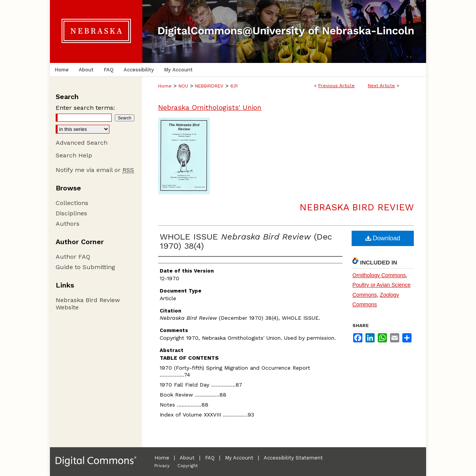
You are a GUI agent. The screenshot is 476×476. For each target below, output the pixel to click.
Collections (72, 203)
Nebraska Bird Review (357, 207)
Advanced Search (82, 143)
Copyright (188, 466)
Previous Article (336, 86)
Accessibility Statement (293, 458)
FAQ (210, 458)
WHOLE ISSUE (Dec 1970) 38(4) (246, 241)
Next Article (381, 86)
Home (165, 86)
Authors (68, 224)
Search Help (74, 155)
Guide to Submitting (85, 267)
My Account (239, 458)
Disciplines (71, 213)
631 (234, 86)
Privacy (162, 466)
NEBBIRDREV (209, 86)
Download (383, 238)
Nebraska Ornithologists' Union (210, 107)
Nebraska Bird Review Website (88, 304)
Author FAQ (73, 257)
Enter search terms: (85, 108)
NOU (183, 86)
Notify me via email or (95, 170)
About (187, 458)
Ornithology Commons (379, 275)
